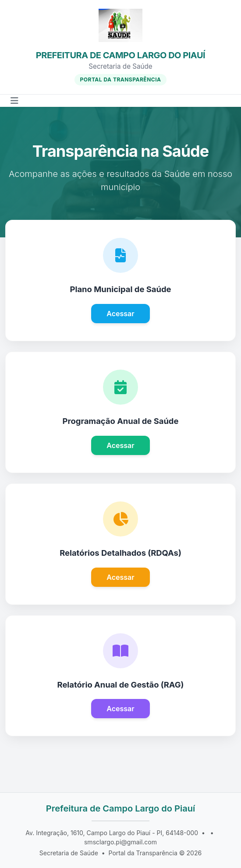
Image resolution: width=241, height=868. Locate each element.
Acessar (120, 314)
